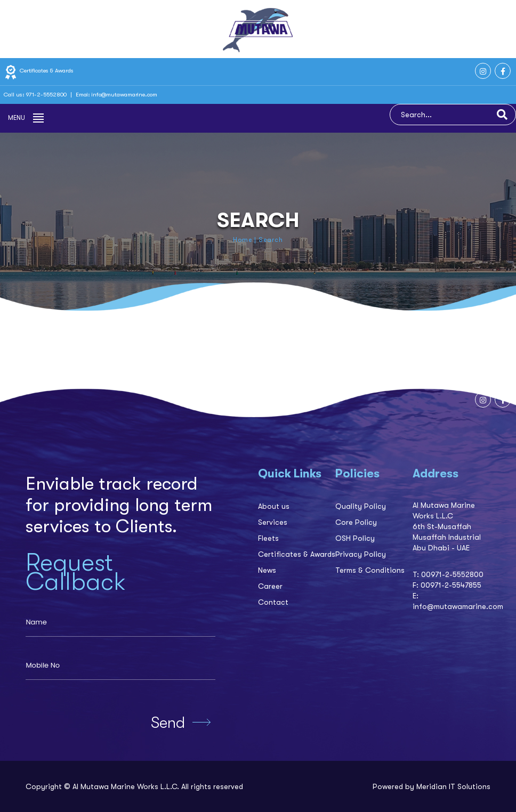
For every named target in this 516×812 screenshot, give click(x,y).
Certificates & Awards (39, 71)
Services (273, 522)
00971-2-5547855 (451, 585)
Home (243, 240)
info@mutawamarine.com (124, 95)
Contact (273, 602)
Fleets (268, 538)
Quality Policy (361, 506)
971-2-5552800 (47, 95)
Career (270, 586)
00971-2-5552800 (452, 574)
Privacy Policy (361, 554)
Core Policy (356, 522)
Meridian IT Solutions (453, 786)
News (267, 570)
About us (274, 506)
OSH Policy (355, 538)
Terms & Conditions (370, 570)
